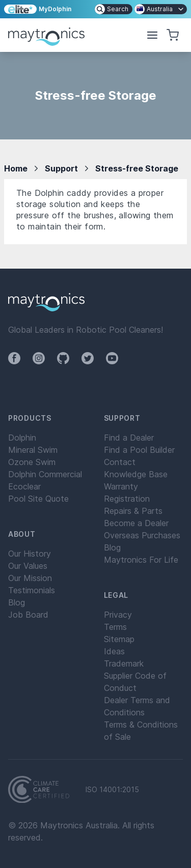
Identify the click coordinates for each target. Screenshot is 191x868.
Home (16, 168)
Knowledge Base (136, 474)
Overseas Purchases (142, 535)
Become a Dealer (136, 523)
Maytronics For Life (141, 560)
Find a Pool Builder (139, 450)
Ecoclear (24, 486)
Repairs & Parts (133, 511)
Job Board (28, 615)
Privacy (118, 615)
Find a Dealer (129, 438)
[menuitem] (114, 9)
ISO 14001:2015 (112, 790)
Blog (17, 602)
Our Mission (30, 578)
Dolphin (22, 438)
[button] (152, 35)
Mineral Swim (33, 450)
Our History (30, 554)
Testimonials (32, 590)
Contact (120, 462)
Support (61, 168)
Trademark (124, 663)
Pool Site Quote (38, 499)
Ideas (114, 651)
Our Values (28, 566)
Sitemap (119, 639)
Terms (115, 627)
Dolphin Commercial (45, 474)
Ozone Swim (32, 462)
